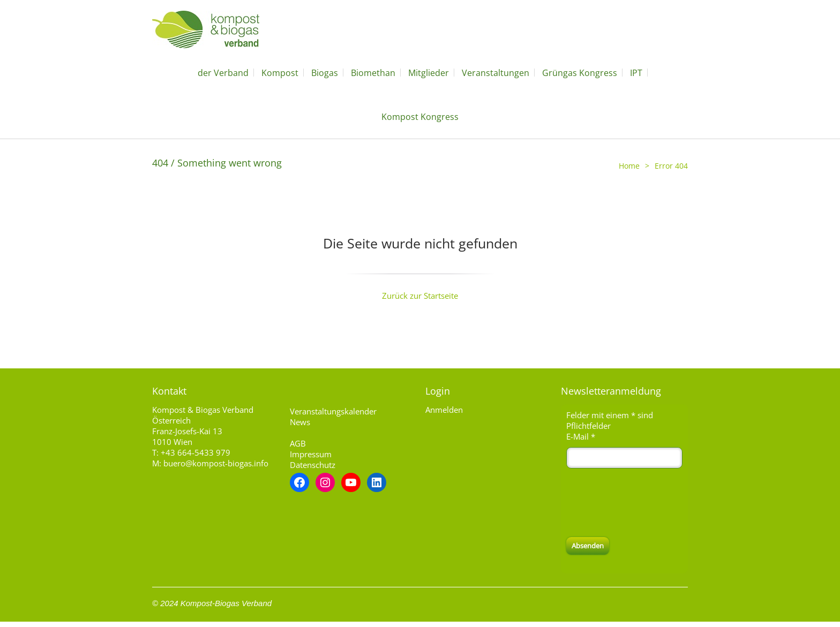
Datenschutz (313, 465)
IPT (636, 73)
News (300, 422)
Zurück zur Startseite (420, 296)
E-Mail (581, 436)
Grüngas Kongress (580, 73)
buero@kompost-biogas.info (216, 463)
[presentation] (648, 503)
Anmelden (444, 410)
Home (629, 166)
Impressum (311, 454)
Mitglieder (429, 73)
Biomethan (373, 73)
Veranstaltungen (496, 73)
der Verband (223, 73)
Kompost (280, 73)
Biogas (325, 73)
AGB (298, 443)
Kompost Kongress (420, 117)
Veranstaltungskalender (333, 411)
